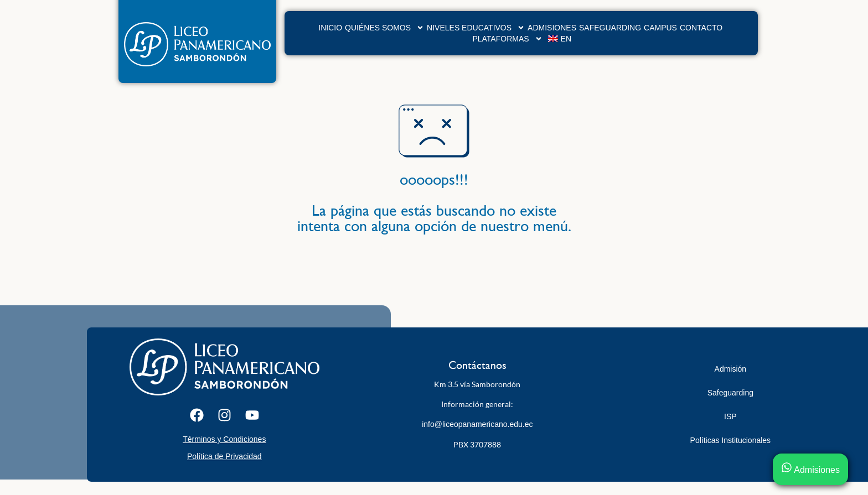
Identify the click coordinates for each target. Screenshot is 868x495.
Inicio (330, 28)
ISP (730, 416)
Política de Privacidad (224, 456)
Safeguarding (610, 28)
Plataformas (507, 39)
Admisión (731, 369)
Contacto (701, 28)
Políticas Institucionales (731, 440)
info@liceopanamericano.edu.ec (477, 424)
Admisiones (552, 28)
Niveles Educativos (476, 28)
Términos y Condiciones (224, 439)
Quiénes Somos (384, 28)
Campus (660, 28)
